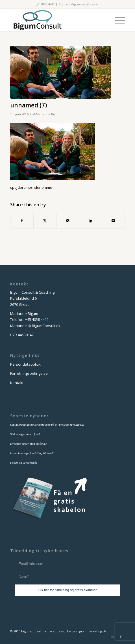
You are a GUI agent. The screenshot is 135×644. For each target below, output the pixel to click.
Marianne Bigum (48, 114)
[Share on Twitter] (68, 221)
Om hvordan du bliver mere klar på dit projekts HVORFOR (47, 425)
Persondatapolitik (25, 364)
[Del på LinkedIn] (90, 221)
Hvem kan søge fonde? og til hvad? (32, 453)
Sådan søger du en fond (25, 434)
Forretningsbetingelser (30, 373)
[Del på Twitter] (45, 221)
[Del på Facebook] (22, 221)
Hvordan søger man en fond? (28, 444)
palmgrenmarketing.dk (89, 631)
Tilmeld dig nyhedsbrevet (79, 4)
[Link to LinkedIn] (112, 637)
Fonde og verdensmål (24, 463)
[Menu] (117, 20)
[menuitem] (117, 20)
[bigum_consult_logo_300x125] (56, 20)
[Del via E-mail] (113, 221)
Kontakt (17, 383)
